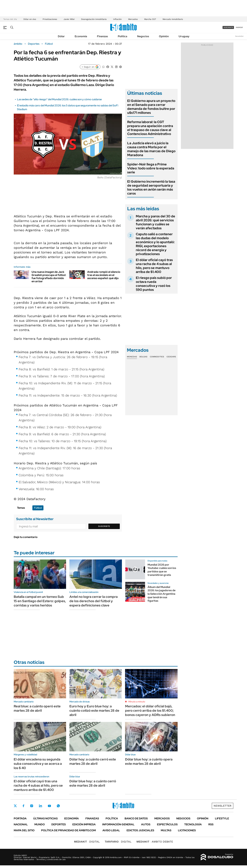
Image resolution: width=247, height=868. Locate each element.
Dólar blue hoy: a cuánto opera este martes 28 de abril (149, 761)
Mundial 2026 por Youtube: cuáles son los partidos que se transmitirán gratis (162, 570)
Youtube (49, 806)
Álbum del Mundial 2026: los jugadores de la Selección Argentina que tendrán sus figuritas (161, 594)
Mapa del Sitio (24, 830)
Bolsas (143, 357)
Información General (118, 824)
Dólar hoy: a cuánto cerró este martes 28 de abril (93, 761)
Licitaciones (187, 830)
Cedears (171, 357)
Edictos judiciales (140, 830)
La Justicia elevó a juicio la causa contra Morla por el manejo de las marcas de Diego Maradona (151, 149)
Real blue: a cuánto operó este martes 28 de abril (37, 708)
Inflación (117, 19)
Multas (166, 830)
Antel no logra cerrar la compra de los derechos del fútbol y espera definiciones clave (94, 601)
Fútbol (49, 44)
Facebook (23, 806)
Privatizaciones (50, 19)
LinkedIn (40, 806)
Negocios (143, 36)
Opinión (164, 36)
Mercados (133, 19)
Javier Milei (69, 19)
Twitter (15, 806)
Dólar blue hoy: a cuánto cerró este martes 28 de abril (93, 783)
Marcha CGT (150, 19)
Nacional (21, 824)
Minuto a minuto (137, 702)
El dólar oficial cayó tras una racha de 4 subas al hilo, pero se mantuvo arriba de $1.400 (154, 266)
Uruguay (184, 36)
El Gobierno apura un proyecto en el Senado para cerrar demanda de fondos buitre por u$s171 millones (151, 107)
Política (123, 36)
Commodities (157, 357)
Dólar (61, 36)
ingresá (239, 27)
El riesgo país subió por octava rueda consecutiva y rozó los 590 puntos (154, 284)
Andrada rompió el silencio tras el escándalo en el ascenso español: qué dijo (104, 275)
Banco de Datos (136, 818)
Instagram (32, 806)
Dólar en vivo (30, 19)
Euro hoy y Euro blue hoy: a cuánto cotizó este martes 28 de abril (94, 711)
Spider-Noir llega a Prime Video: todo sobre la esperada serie (151, 168)
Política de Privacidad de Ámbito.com (68, 830)
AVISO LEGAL (111, 830)
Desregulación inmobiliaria (94, 19)
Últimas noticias (45, 818)
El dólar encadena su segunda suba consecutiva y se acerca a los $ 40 (38, 764)
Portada (20, 818)
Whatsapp (58, 806)
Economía (81, 36)
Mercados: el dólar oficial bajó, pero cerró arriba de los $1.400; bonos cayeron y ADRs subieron (150, 711)
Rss (211, 824)
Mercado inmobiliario (173, 19)
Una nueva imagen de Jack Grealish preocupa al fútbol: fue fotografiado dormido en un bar (49, 277)
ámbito (18, 44)
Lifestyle (222, 818)
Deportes (34, 44)
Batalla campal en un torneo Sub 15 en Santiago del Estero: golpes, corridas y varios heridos (40, 601)
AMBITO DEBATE (155, 842)
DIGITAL (87, 842)
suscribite (228, 27)
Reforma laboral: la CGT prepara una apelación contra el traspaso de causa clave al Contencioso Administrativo (150, 128)
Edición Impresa (84, 824)
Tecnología (193, 824)
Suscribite (104, 526)
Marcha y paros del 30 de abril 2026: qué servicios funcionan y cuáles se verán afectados (155, 222)
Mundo (40, 824)
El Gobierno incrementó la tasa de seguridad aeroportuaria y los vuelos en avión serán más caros (151, 187)
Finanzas (102, 36)
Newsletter (239, 36)
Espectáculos (167, 824)
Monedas (132, 357)
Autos (146, 824)
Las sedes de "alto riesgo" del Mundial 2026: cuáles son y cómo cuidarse (59, 99)
